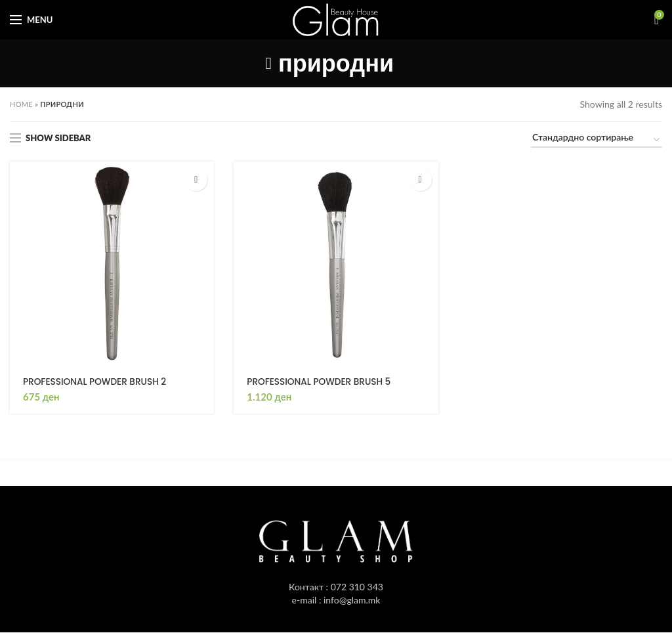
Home (21, 104)
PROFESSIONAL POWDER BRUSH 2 (96, 382)
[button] (196, 180)
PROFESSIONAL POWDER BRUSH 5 (321, 382)
